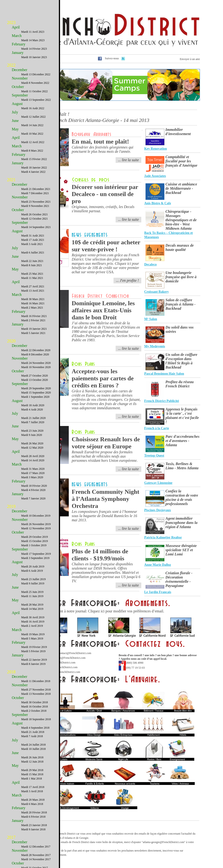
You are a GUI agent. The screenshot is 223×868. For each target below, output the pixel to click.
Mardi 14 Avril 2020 (33, 460)
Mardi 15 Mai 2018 (32, 774)
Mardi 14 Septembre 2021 (36, 227)
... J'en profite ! (127, 280)
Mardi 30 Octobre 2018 (34, 702)
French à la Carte (157, 428)
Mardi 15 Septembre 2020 (36, 393)
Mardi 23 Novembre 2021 (36, 202)
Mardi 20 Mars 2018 (33, 800)
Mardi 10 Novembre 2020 (36, 367)
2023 (11, 23)
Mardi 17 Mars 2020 (33, 473)
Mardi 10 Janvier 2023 (34, 57)
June (15, 121)
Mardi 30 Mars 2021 (33, 299)
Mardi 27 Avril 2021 (33, 286)
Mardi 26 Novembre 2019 (36, 524)
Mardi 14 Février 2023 (34, 49)
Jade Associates (155, 176)
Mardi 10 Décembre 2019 (36, 516)
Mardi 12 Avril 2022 (33, 142)
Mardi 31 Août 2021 (33, 236)
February (19, 44)
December (20, 70)
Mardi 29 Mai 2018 (32, 770)
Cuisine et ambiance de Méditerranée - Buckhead (181, 188)
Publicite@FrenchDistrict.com (68, 658)
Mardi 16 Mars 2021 (33, 303)
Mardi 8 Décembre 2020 (35, 354)
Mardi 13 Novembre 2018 (36, 694)
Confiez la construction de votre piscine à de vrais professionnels (182, 497)
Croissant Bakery (157, 292)
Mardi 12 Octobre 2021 (34, 219)
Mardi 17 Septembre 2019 (36, 554)
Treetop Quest (154, 456)
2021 (11, 180)
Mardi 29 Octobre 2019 (34, 537)
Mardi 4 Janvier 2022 (33, 172)
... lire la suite (128, 416)
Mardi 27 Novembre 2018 (36, 690)
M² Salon (151, 319)
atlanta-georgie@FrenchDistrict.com (164, 842)
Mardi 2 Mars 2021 (32, 308)
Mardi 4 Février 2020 (33, 490)
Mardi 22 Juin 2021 (32, 261)
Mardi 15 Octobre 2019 (34, 541)
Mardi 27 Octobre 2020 (34, 376)
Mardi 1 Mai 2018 (32, 779)
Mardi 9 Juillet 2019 (33, 583)
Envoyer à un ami (190, 59)
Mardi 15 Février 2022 (34, 159)
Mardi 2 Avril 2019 (32, 626)
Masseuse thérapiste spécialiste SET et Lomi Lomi (181, 550)
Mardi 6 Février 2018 (33, 817)
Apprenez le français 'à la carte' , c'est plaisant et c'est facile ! (182, 416)
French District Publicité (162, 401)
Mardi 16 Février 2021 (34, 316)
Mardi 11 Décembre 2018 (36, 681)
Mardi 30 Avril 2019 (33, 617)
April (16, 27)
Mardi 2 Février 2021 (33, 320)
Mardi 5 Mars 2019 (32, 639)
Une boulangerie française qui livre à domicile (181, 277)
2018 (11, 672)
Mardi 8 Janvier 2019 (33, 664)
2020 (11, 341)
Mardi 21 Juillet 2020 (33, 418)
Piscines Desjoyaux (158, 510)
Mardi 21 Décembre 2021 (36, 189)
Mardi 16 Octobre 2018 (34, 707)
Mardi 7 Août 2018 (32, 736)
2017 (11, 837)
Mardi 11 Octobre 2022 (34, 91)
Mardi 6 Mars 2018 (32, 804)
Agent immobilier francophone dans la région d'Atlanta (182, 523)
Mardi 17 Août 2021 (33, 240)
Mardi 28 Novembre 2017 (36, 855)
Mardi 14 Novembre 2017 (36, 859)
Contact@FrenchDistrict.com (75, 653)
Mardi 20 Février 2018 (34, 812)
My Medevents (155, 346)
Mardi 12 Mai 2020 (32, 448)
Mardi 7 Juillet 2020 (33, 422)
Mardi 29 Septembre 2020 (36, 388)
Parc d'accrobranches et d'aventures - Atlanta (182, 441)
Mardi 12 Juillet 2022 (33, 117)
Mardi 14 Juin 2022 (32, 125)
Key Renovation (156, 149)
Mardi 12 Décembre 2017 (36, 847)
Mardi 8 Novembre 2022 (35, 83)
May (15, 129)
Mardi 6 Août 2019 (32, 571)
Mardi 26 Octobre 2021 (34, 214)
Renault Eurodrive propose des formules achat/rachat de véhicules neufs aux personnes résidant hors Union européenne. (105, 456)
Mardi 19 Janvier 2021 (34, 329)
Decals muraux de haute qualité (180, 247)
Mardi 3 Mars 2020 (32, 477)
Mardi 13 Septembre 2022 (36, 100)
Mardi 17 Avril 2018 (33, 787)
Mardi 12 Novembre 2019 (36, 528)
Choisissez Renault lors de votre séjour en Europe (106, 443)
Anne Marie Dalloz (158, 565)
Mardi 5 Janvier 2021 (33, 333)
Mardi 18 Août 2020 (33, 405)
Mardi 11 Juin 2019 (32, 596)
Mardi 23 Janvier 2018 (34, 825)
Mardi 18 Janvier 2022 (34, 168)
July (15, 112)
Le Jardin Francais (158, 592)
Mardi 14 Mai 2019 (32, 609)
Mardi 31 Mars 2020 (33, 469)
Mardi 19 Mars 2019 (33, 634)
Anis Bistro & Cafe (158, 203)
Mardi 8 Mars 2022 (32, 151)
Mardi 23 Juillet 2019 (33, 579)
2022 (11, 65)
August (17, 104)
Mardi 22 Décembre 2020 (36, 350)
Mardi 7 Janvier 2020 (33, 498)
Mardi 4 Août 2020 (32, 410)
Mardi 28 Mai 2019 (32, 605)
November (20, 78)
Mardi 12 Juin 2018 (32, 762)
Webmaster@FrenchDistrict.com (62, 672)
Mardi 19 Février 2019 (34, 647)
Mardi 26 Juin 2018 (32, 757)
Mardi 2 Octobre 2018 (34, 711)
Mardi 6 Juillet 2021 (33, 253)
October (18, 87)
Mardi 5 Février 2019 (33, 651)
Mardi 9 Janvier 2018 (33, 829)
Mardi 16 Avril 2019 (33, 622)
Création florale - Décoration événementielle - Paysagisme (179, 579)
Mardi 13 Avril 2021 (33, 291)
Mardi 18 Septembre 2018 (36, 719)
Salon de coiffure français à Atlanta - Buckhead (181, 304)
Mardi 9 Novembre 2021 (35, 206)
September (20, 95)
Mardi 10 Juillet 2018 (33, 749)
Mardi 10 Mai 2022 (32, 134)
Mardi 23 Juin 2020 (32, 431)
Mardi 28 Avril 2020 (33, 456)
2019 (11, 506)
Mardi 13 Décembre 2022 (36, 74)
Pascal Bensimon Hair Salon (164, 374)
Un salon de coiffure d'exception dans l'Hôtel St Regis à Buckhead (181, 361)
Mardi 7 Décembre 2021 (35, 193)
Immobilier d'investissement (178, 132)
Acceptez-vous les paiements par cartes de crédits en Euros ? (103, 378)
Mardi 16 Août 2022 (33, 108)
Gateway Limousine (158, 483)
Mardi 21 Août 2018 (33, 732)
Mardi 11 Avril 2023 (33, 32)
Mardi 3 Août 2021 (32, 244)
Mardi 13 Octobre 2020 (34, 380)
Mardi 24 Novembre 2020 (36, 363)
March (17, 36)
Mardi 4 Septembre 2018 (35, 728)
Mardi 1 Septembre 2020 (35, 397)
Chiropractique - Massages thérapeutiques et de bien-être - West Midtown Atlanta (181, 220)
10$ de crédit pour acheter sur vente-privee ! (106, 246)
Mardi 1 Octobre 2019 (34, 545)
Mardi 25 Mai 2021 (32, 274)
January (18, 53)
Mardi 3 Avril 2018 (32, 791)
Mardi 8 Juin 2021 (32, 265)
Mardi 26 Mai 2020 (32, 443)
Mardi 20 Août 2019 (33, 567)
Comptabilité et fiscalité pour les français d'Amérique (182, 161)
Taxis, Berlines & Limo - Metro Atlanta (182, 466)
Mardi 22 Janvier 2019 (34, 660)
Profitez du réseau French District (180, 384)
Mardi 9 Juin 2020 (32, 435)
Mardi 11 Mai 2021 (32, 278)
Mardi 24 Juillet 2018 (33, 745)
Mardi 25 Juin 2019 (32, 592)
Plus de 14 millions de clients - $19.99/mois (100, 555)
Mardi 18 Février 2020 (34, 486)
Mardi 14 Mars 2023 (33, 40)
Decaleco (151, 264)
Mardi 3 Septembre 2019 (35, 558)
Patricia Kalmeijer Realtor (163, 537)
